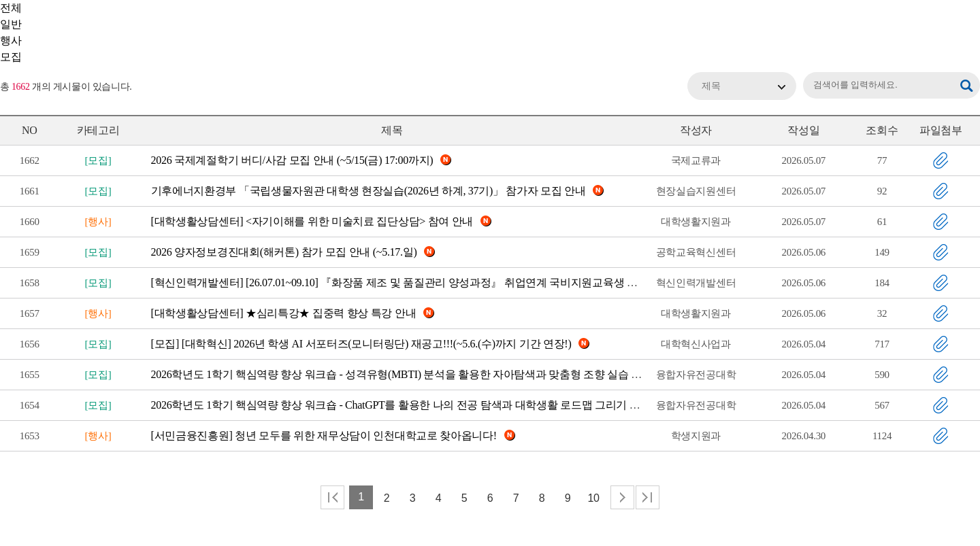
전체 (11, 8)
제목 (711, 86)
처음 (332, 497)
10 (593, 498)
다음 (622, 497)
